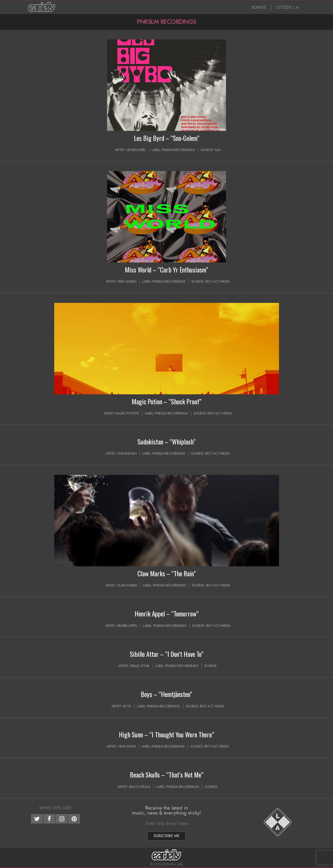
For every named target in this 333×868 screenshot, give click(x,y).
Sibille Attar (140, 666)
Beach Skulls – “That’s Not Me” (167, 775)
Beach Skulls (140, 787)
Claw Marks (127, 585)
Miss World (127, 281)
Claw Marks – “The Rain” (167, 573)
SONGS (259, 7)
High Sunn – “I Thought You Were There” (166, 734)
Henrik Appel (127, 626)
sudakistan (127, 453)
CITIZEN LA (287, 7)
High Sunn (127, 746)
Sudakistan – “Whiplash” (166, 442)
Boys (127, 706)
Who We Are (55, 808)
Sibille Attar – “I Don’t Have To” (167, 654)
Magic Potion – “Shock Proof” (167, 401)
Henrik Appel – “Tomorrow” (167, 614)
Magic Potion (127, 413)
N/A (218, 150)
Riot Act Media (218, 281)
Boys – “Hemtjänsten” (166, 694)
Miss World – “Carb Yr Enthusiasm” (166, 270)
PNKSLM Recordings (178, 150)
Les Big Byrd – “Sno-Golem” (167, 138)
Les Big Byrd (136, 150)
